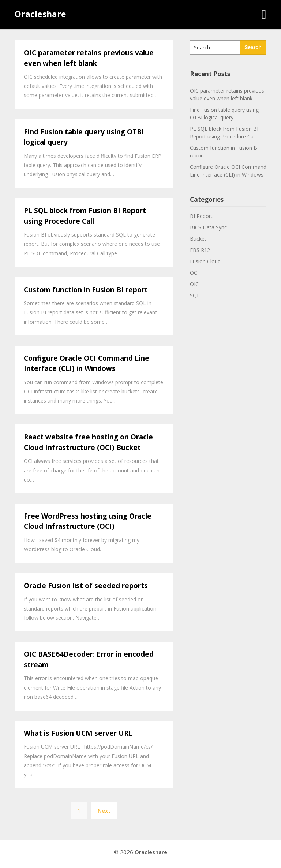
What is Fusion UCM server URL (78, 733)
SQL (195, 295)
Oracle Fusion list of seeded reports (86, 586)
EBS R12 (200, 250)
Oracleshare (40, 14)
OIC (194, 284)
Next (104, 810)
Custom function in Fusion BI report (86, 290)
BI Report (201, 216)
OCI (194, 273)
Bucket (198, 239)
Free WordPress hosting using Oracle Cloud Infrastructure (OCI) (88, 521)
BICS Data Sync (208, 227)
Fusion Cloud (205, 261)
